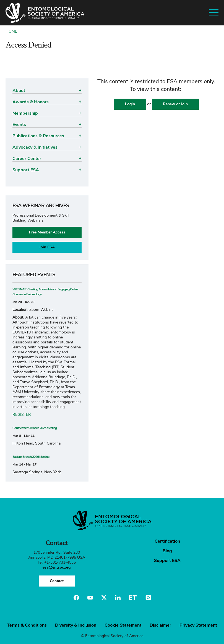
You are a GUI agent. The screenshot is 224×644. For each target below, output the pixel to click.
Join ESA (47, 247)
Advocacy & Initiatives (35, 147)
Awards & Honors (31, 102)
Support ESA (26, 170)
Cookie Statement (123, 625)
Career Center (27, 159)
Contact (57, 581)
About (19, 91)
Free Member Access (47, 232)
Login (130, 104)
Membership (25, 113)
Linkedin (118, 598)
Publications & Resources (38, 136)
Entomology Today (133, 598)
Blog (167, 551)
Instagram (148, 598)
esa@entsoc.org (57, 567)
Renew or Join (175, 104)
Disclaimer (160, 625)
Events (19, 125)
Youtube (90, 598)
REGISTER (22, 415)
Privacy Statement (198, 625)
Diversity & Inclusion (76, 625)
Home (11, 31)
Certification (167, 541)
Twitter (104, 598)
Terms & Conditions (27, 625)
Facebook (76, 598)
